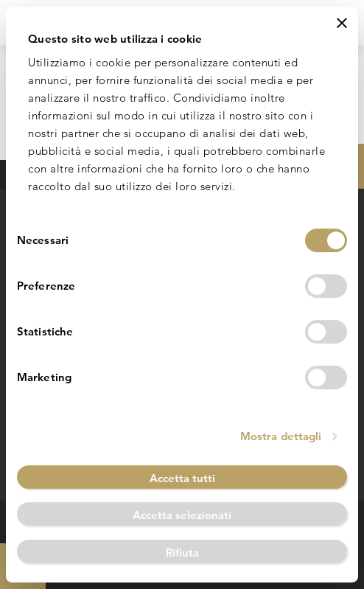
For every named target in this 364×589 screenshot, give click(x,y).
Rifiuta (182, 553)
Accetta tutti (182, 478)
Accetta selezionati (182, 515)
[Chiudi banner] (342, 23)
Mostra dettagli (281, 436)
